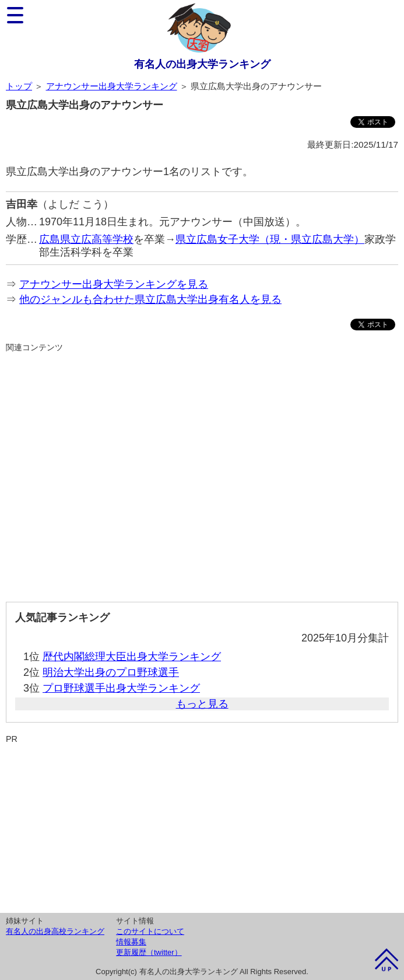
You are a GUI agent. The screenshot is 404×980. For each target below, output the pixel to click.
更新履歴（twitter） (149, 952)
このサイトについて (150, 931)
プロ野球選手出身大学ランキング (121, 688)
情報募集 (131, 942)
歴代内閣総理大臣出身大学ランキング (132, 657)
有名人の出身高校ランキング (55, 931)
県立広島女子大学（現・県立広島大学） (270, 239)
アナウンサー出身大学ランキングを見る (114, 284)
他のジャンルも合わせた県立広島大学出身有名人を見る (150, 299)
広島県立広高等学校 (86, 239)
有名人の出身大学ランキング (202, 64)
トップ (19, 86)
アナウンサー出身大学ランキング (112, 86)
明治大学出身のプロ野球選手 (111, 672)
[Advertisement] (202, 472)
